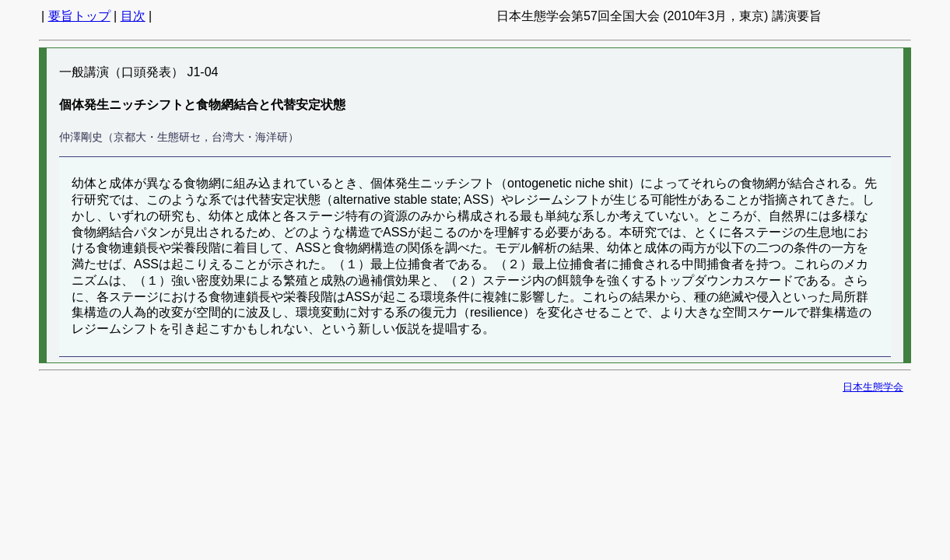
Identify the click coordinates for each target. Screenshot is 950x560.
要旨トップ (79, 16)
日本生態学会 (873, 387)
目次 (133, 16)
